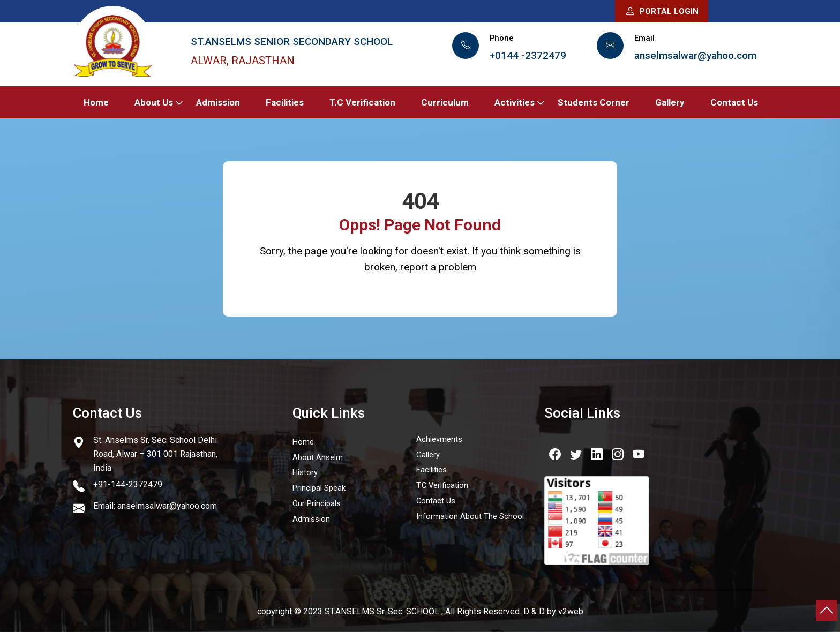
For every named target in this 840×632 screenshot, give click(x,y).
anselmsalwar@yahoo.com (695, 55)
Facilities (285, 102)
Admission (218, 102)
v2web (571, 611)
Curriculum (445, 102)
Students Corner (594, 102)
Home (96, 102)
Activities (515, 102)
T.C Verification (362, 102)
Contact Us (734, 102)
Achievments (439, 439)
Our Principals (317, 503)
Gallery (670, 102)
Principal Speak (319, 488)
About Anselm (318, 457)
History (305, 472)
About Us (154, 102)
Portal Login (662, 11)
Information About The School (470, 516)
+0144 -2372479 (528, 55)
